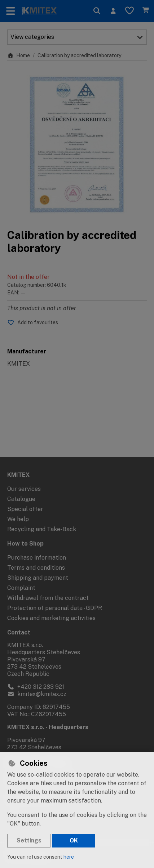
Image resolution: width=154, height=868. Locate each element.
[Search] (97, 11)
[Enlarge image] (77, 144)
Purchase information (37, 558)
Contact (19, 632)
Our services (24, 489)
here (69, 857)
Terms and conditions (36, 568)
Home (19, 55)
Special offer (25, 509)
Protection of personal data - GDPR (55, 608)
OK (74, 840)
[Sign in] (113, 11)
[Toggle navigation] (11, 11)
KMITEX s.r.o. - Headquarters (48, 727)
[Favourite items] (129, 11)
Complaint (21, 588)
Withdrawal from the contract (48, 598)
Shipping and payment (38, 578)
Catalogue (21, 499)
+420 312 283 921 (36, 687)
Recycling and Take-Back (42, 529)
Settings (29, 840)
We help (18, 519)
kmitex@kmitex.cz (37, 694)
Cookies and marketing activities (51, 618)
